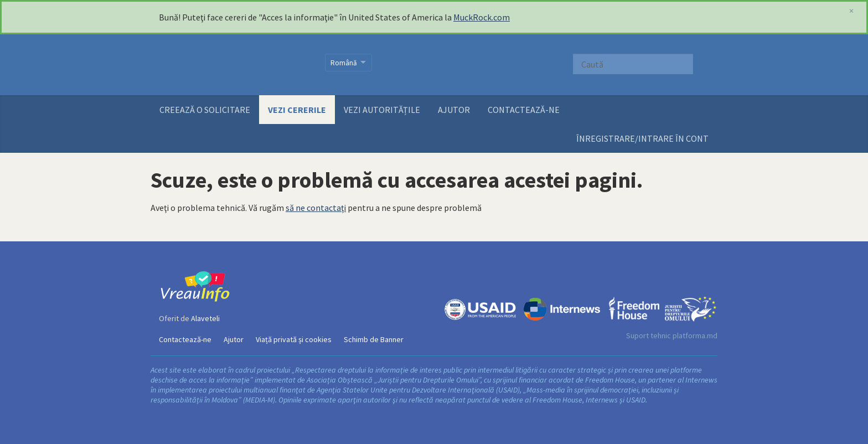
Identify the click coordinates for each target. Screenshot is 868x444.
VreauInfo (235, 65)
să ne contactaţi (316, 208)
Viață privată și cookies (294, 339)
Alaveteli (205, 318)
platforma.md (695, 335)
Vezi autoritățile (382, 110)
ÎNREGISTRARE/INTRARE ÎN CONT (642, 138)
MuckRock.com (482, 17)
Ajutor (454, 110)
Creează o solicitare (205, 110)
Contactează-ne (524, 110)
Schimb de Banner (374, 339)
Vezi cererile (297, 110)
